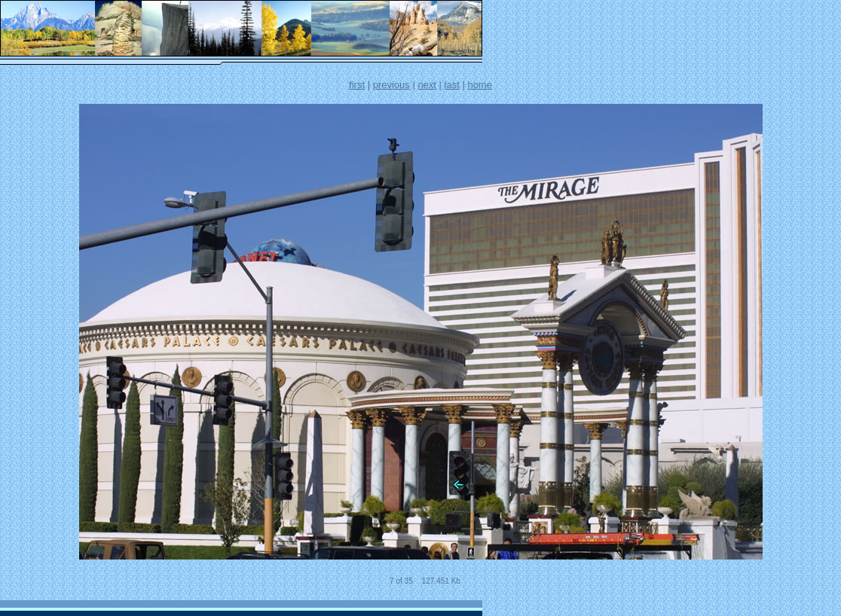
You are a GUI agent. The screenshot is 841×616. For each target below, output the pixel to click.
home (480, 85)
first (357, 85)
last (452, 85)
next (427, 85)
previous (391, 85)
